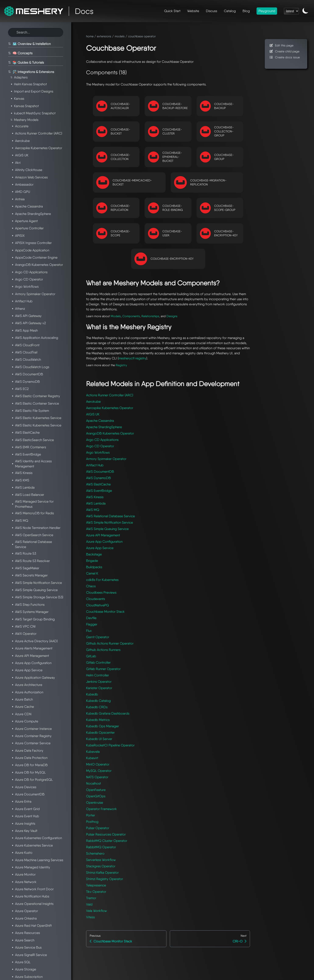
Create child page (284, 51)
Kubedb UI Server (99, 739)
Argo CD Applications (102, 440)
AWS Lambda (96, 503)
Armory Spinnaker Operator (106, 459)
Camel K (92, 573)
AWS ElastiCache (98, 484)
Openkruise (95, 803)
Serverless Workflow (101, 860)
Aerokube (93, 402)
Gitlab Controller (98, 662)
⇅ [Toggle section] (9, 44)
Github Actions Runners (103, 650)
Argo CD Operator (100, 446)
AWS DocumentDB (100, 472)
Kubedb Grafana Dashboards (108, 713)
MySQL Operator (99, 771)
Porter (91, 815)
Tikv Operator (96, 892)
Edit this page (281, 45)
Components (131, 316)
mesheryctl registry (132, 358)
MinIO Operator (98, 764)
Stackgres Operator (101, 866)
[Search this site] (36, 32)
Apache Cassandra (100, 421)
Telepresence (96, 885)
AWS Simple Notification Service (110, 522)
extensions (104, 36)
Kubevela (93, 752)
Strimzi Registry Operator (105, 879)
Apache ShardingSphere (104, 427)
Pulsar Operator (98, 828)
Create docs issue (284, 57)
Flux (89, 631)
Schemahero (95, 853)
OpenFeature (96, 790)
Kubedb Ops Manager (103, 726)
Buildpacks (94, 567)
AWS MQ (93, 510)
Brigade (92, 561)
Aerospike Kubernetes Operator (110, 408)
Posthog (92, 822)
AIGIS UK (93, 414)
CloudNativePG (98, 605)
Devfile (91, 618)
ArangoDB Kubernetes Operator (110, 433)
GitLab (91, 656)
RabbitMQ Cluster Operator (107, 841)
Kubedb (92, 694)
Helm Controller (98, 675)
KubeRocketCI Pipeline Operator (110, 745)
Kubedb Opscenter (100, 733)
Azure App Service (100, 548)
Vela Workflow (96, 911)
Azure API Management (103, 535)
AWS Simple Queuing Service (107, 529)
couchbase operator (142, 36)
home (90, 36)
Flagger (92, 624)
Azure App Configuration (104, 542)
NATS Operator (97, 777)
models (120, 36)
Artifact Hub (95, 465)
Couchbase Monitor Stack (105, 612)
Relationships (150, 316)
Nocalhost (94, 783)
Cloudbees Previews (101, 592)
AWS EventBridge (99, 491)
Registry (121, 365)
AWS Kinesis (95, 497)
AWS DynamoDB (98, 478)
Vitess (90, 917)
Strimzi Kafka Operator (102, 873)
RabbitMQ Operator (101, 847)
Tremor (91, 898)
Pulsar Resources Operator (106, 834)
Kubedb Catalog (98, 701)
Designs (172, 316)
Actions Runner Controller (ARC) (110, 395)
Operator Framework (101, 809)
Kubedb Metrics (98, 720)
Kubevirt (92, 758)
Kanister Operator (99, 688)
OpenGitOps (96, 796)
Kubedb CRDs (97, 707)
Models (116, 316)
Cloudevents (96, 599)
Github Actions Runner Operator (110, 643)
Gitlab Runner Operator (103, 669)
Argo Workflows (98, 452)
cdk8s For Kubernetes (102, 580)
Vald (89, 904)
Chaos (91, 586)
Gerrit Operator (98, 637)
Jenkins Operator (99, 682)
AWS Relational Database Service (110, 516)
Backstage (94, 554)
